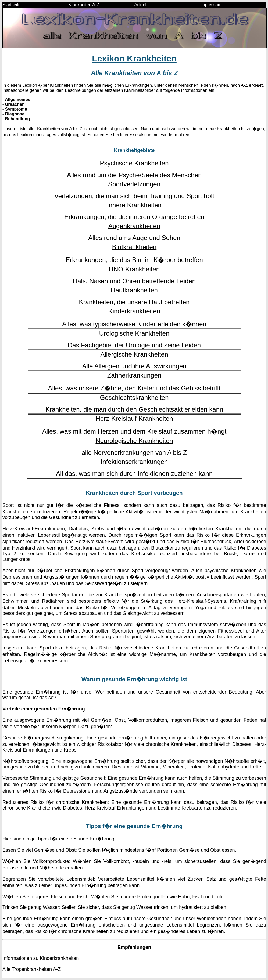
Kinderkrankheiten (59, 958)
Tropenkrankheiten (32, 969)
